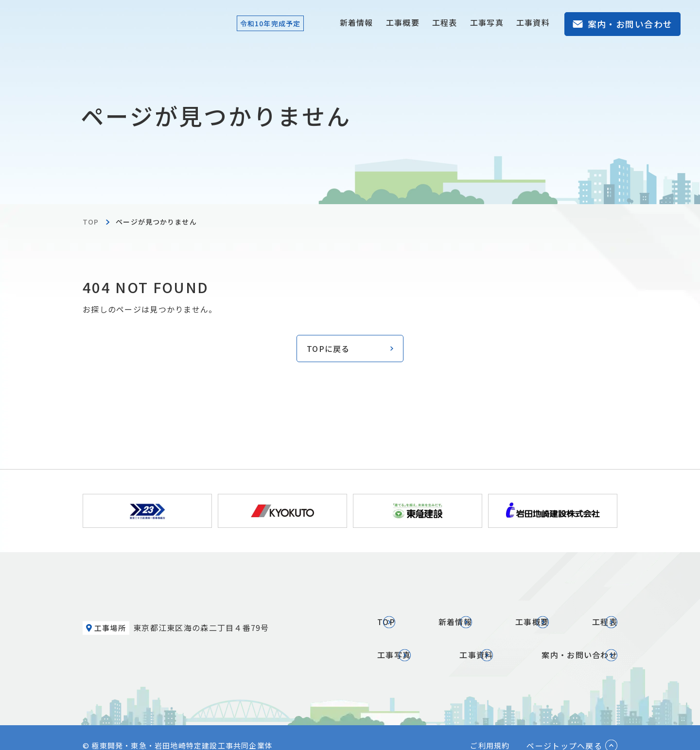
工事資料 (533, 22)
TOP (91, 222)
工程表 (445, 22)
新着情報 (357, 22)
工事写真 (487, 22)
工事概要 (403, 22)
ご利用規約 (490, 729)
